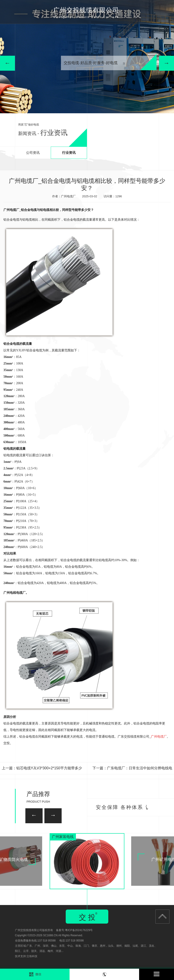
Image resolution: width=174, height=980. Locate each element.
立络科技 (32, 956)
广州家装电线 (63, 837)
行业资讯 (69, 153)
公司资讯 (33, 153)
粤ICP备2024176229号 (79, 930)
